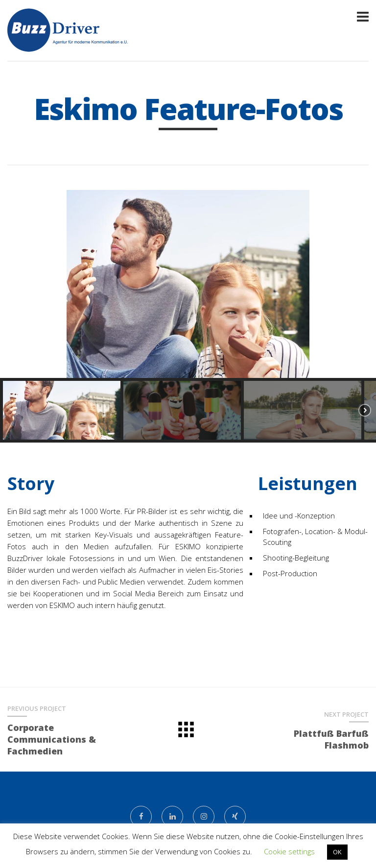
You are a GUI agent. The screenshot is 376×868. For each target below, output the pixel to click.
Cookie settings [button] (289, 851)
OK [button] (337, 852)
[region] (188, 316)
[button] (15, 284)
